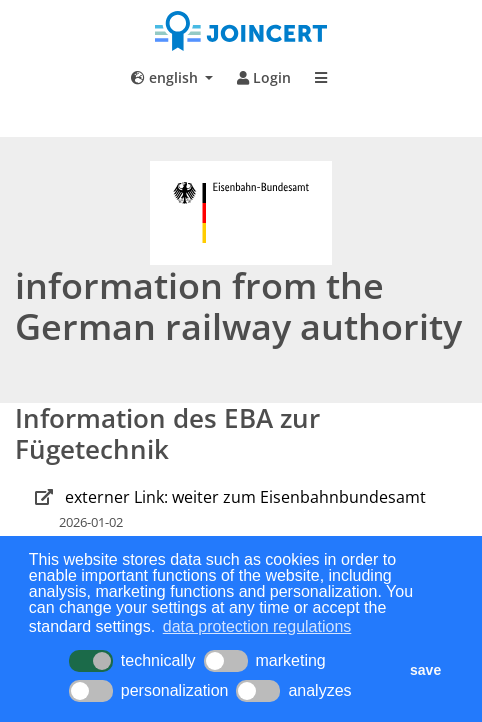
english (166, 77)
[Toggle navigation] (321, 78)
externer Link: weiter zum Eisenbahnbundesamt (245, 497)
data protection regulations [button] (257, 626)
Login (264, 77)
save (425, 670)
